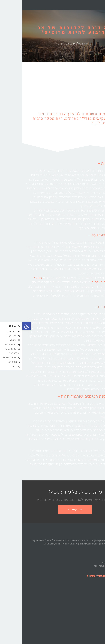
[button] (4, 326)
